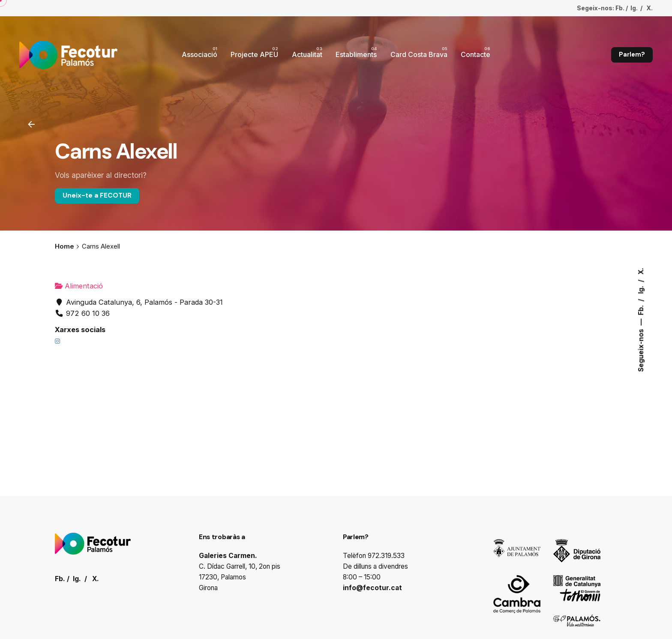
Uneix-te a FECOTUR (97, 195)
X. (641, 271)
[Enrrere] (31, 124)
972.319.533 (386, 556)
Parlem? (632, 54)
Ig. (641, 289)
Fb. (641, 309)
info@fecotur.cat (372, 588)
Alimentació (79, 286)
